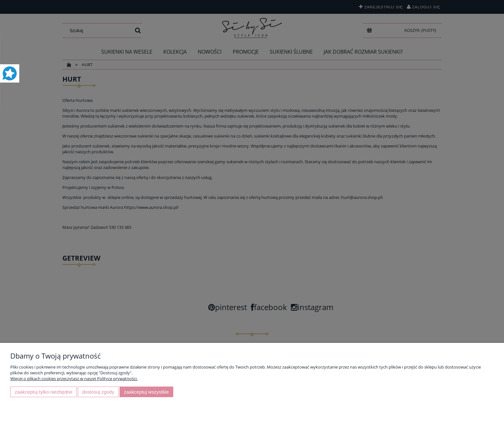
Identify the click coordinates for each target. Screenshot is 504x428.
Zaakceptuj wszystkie (146, 392)
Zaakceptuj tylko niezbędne (44, 392)
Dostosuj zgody (98, 392)
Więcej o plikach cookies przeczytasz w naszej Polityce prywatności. (74, 379)
